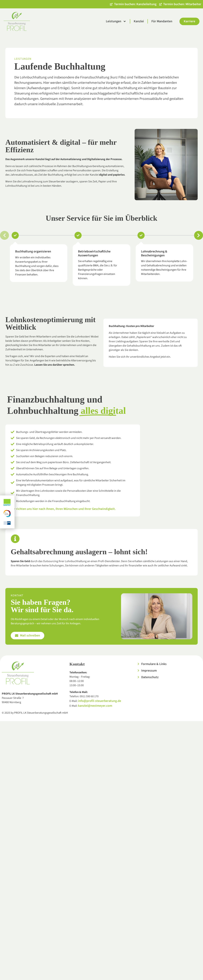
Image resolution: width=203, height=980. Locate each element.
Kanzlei (139, 21)
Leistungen (116, 21)
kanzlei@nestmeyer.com (95, 706)
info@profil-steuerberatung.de (100, 701)
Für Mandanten (162, 21)
